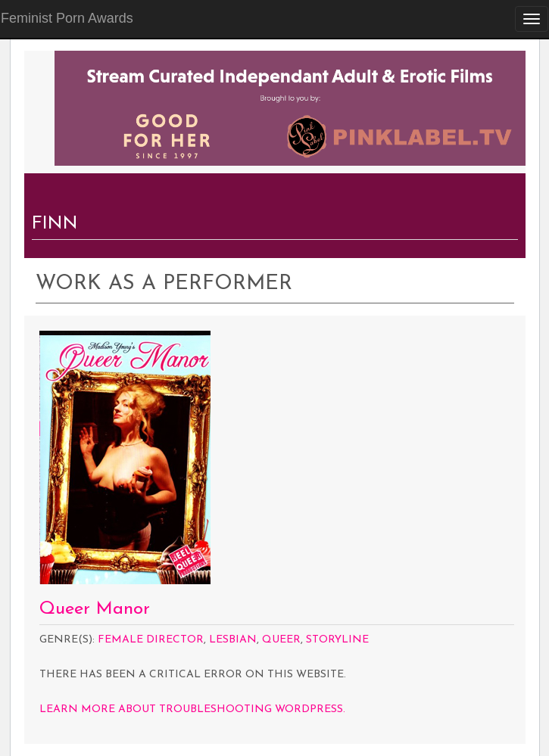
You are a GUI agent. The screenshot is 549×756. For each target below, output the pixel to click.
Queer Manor (95, 609)
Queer (281, 640)
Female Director (151, 640)
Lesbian (233, 640)
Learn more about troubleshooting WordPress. (192, 709)
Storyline (337, 640)
